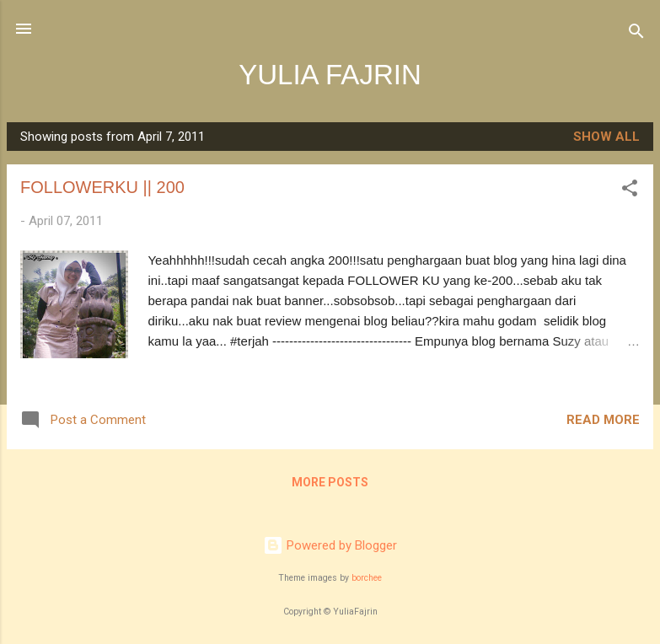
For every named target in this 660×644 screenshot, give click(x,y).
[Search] (636, 34)
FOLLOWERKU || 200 (102, 187)
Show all (606, 137)
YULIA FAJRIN (330, 75)
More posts (330, 482)
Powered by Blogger (330, 545)
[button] (630, 191)
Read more (603, 420)
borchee (367, 578)
